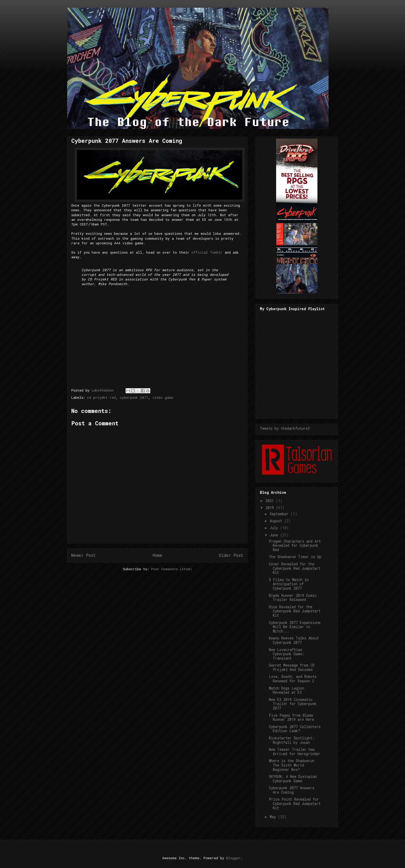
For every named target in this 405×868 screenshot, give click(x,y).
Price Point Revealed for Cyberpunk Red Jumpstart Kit (295, 804)
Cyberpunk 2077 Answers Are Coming (292, 790)
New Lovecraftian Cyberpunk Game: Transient (287, 654)
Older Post (231, 555)
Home (157, 555)
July (275, 528)
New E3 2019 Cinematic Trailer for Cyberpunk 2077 (293, 704)
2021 (271, 501)
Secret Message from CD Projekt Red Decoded (292, 667)
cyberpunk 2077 (134, 397)
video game (163, 397)
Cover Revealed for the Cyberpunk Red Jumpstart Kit (295, 568)
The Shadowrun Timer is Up (295, 557)
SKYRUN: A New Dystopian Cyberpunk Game (293, 779)
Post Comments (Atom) (172, 569)
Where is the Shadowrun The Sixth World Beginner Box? (292, 765)
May (274, 817)
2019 (271, 508)
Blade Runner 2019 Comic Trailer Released (293, 598)
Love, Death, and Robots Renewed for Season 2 (293, 679)
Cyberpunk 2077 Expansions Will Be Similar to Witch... (295, 627)
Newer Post (84, 555)
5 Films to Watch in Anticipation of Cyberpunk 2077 (289, 584)
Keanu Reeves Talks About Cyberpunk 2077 (294, 640)
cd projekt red (101, 397)
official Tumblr (207, 252)
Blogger (233, 858)
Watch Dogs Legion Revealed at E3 (287, 690)
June (275, 535)
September (280, 514)
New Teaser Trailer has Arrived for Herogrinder (295, 752)
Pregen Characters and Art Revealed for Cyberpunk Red (295, 546)
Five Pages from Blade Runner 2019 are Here (291, 717)
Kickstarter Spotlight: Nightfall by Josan (292, 740)
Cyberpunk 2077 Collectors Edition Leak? (295, 729)
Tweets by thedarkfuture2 (285, 428)
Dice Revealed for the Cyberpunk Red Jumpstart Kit (295, 611)
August (277, 521)
